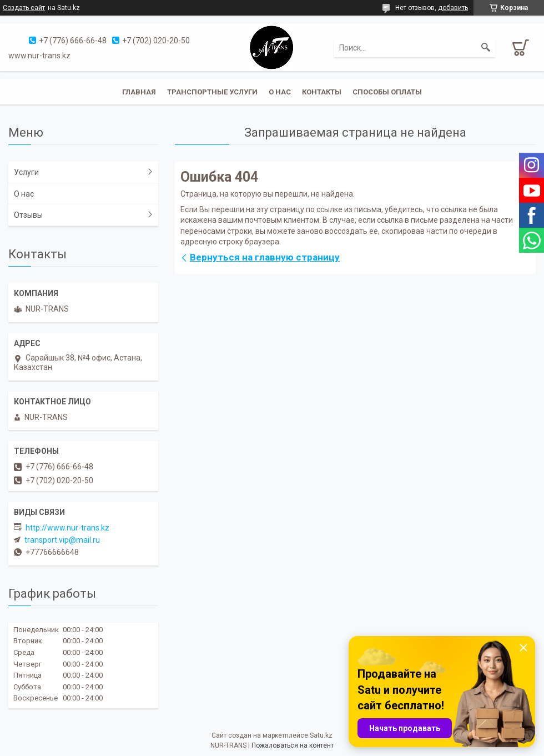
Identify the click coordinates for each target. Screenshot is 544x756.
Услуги (26, 172)
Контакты (322, 92)
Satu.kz (321, 735)
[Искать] (486, 48)
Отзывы (28, 215)
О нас (280, 92)
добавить (453, 8)
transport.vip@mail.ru (62, 540)
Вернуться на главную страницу (265, 257)
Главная (139, 92)
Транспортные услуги (212, 92)
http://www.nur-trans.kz (67, 528)
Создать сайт (24, 8)
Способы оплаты (387, 92)
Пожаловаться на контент (293, 745)
